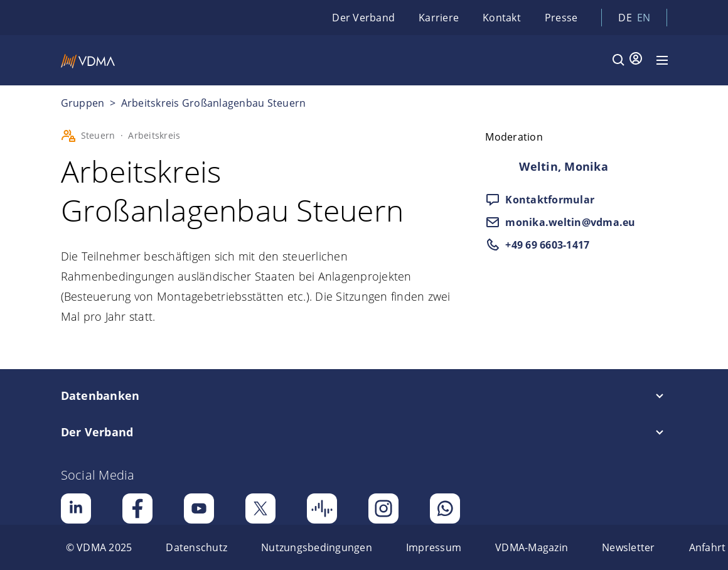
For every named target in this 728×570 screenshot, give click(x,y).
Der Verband (363, 18)
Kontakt (502, 18)
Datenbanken (100, 395)
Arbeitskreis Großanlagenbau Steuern (214, 103)
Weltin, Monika (564, 166)
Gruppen (84, 103)
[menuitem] (99, 547)
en (644, 18)
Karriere (439, 18)
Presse (561, 18)
